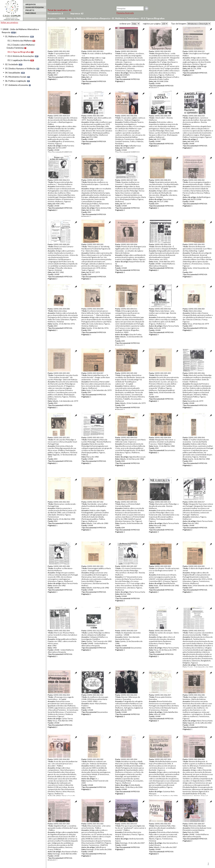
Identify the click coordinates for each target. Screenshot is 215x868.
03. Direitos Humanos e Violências (20, 69)
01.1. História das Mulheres (20, 41)
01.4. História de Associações (21, 56)
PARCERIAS (31, 13)
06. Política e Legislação (16, 81)
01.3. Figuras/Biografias (19, 52)
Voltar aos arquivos (9, 22)
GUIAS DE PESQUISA (35, 7)
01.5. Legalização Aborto (19, 60)
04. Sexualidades (13, 73)
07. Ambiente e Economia (16, 85)
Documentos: (55, 13)
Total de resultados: (59, 10)
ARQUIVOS (31, 4)
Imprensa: (77, 13)
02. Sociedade (11, 64)
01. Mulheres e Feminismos (17, 36)
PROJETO (30, 10)
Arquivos (52, 18)
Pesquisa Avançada (125, 13)
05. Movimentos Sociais (16, 77)
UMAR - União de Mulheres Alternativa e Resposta (84, 18)
